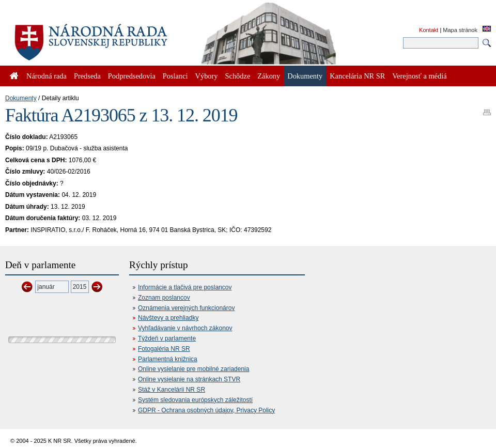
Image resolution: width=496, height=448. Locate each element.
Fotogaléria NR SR (164, 349)
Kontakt (429, 30)
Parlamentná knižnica (168, 359)
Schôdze (238, 76)
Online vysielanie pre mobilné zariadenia (193, 369)
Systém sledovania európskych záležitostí (195, 400)
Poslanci (175, 76)
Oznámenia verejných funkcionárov (186, 308)
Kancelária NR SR (357, 76)
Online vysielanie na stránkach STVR (189, 379)
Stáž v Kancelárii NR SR (172, 390)
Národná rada (47, 76)
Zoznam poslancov (164, 298)
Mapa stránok (460, 30)
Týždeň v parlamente (167, 338)
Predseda (87, 76)
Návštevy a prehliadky (168, 318)
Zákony (269, 76)
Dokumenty (21, 98)
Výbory (207, 76)
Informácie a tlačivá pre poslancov (185, 287)
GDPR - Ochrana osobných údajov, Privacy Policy (206, 410)
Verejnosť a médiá (419, 76)
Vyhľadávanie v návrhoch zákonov (185, 328)
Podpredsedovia (132, 76)
